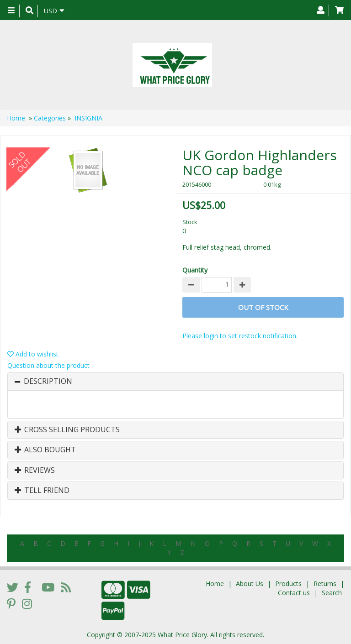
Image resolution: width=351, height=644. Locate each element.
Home (16, 118)
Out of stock (263, 307)
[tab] (175, 382)
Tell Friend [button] (42, 491)
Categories (50, 118)
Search (332, 593)
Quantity (195, 270)
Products (288, 584)
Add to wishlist (33, 354)
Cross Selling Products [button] (67, 430)
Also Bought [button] (45, 450)
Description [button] (48, 382)
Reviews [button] (35, 471)
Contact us (294, 593)
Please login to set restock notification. (240, 336)
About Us (250, 584)
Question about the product (48, 365)
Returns (325, 584)
